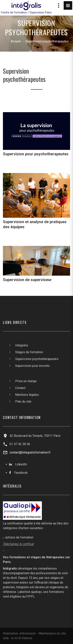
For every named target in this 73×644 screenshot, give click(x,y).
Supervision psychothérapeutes (37, 359)
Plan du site (23, 402)
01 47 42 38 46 (20, 444)
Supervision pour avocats (32, 366)
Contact (20, 388)
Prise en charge (26, 381)
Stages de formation (29, 352)
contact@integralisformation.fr (30, 452)
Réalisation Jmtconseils (19, 633)
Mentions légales (27, 395)
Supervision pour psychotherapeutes (36, 154)
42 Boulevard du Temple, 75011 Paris (35, 436)
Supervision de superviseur (27, 280)
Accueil (16, 41)
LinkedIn (21, 464)
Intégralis (22, 345)
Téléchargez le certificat (18, 544)
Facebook (21, 473)
